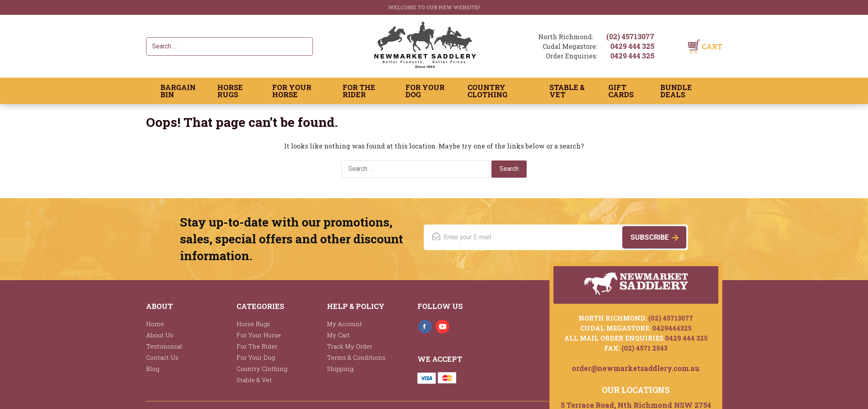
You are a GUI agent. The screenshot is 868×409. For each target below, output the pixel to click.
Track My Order (350, 346)
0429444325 (672, 327)
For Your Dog (425, 91)
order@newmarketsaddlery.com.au (636, 368)
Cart (712, 46)
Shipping (340, 369)
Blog (153, 369)
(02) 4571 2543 (644, 347)
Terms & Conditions (356, 357)
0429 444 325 (632, 46)
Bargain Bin (178, 91)
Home (155, 324)
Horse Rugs (230, 91)
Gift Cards (621, 91)
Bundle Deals (676, 91)
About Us (160, 335)
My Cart (338, 335)
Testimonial (164, 346)
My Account (345, 324)
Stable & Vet (567, 91)
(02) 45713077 (630, 36)
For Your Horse (292, 91)
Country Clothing (487, 91)
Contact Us (162, 357)
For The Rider (359, 91)
